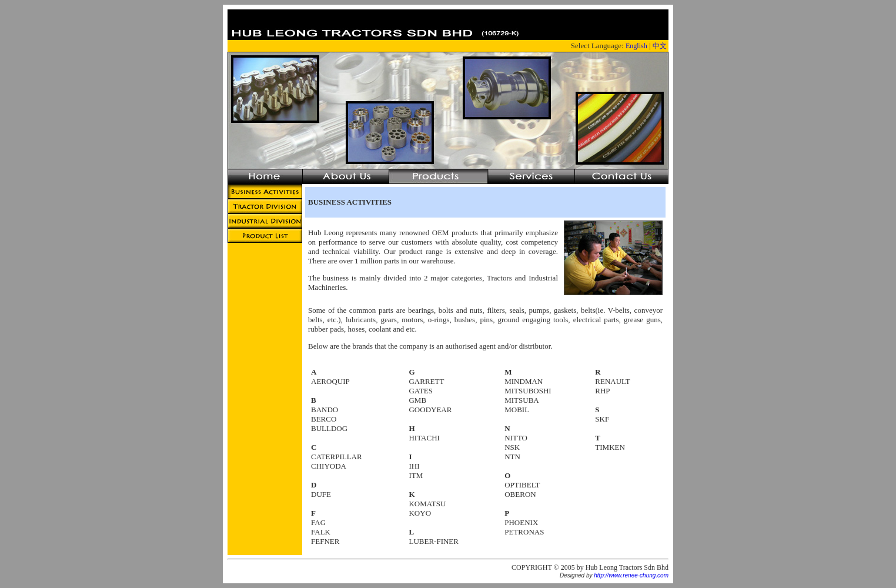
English (636, 46)
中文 (660, 46)
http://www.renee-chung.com (631, 575)
